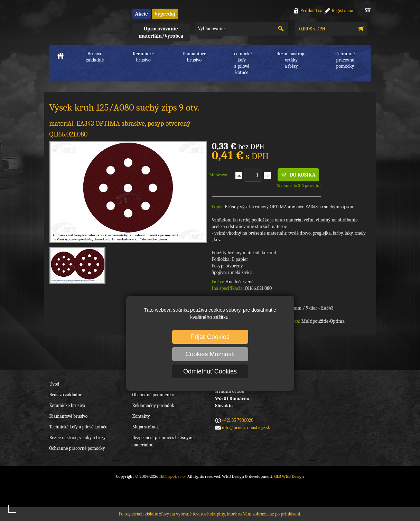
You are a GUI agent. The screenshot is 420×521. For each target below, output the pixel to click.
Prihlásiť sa (311, 11)
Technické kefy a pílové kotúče (78, 427)
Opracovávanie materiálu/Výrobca (161, 32)
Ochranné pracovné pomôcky (77, 448)
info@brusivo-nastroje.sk (246, 428)
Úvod (54, 384)
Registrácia (342, 11)
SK (368, 10)
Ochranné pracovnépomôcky (345, 60)
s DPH (312, 29)
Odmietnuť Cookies (210, 371)
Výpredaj (165, 14)
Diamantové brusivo (194, 57)
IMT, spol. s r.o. (87, 21)
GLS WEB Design (289, 476)
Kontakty (141, 416)
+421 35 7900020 (238, 420)
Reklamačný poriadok (153, 405)
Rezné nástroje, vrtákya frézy (291, 60)
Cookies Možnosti (210, 354)
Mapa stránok (146, 427)
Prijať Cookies (210, 337)
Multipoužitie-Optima (323, 321)
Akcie (142, 14)
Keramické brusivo (143, 57)
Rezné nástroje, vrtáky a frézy (78, 438)
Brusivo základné (95, 57)
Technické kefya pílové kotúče (242, 63)
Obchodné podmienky (153, 395)
